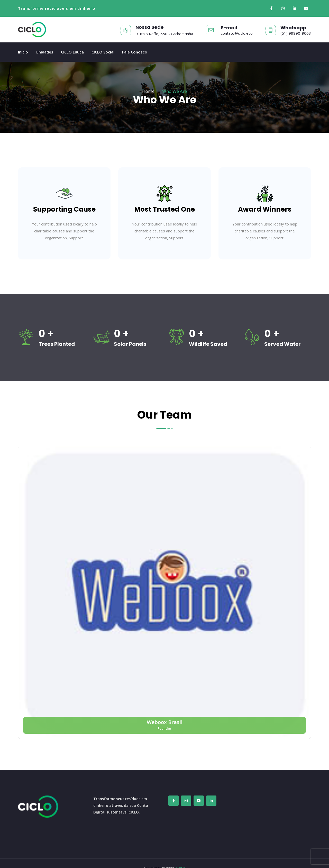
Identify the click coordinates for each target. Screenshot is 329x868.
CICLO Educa (72, 52)
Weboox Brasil (165, 722)
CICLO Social (103, 52)
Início (23, 52)
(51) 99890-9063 (296, 33)
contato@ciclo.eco (237, 33)
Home (148, 91)
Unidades (44, 52)
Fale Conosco (135, 52)
